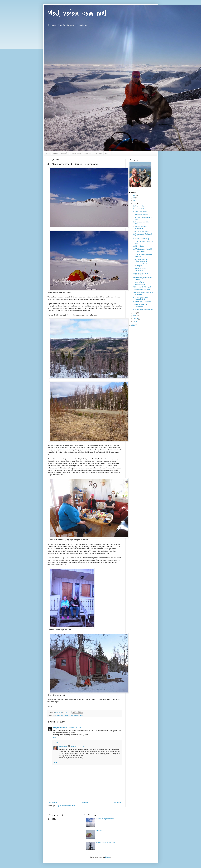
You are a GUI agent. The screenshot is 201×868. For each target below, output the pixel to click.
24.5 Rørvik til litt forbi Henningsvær (140, 227)
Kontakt (99, 153)
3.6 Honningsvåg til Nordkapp (105, 843)
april (135, 313)
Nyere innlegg (53, 802)
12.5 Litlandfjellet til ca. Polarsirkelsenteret (140, 260)
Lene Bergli (63, 746)
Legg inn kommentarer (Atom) (66, 806)
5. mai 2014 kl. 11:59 (74, 728)
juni (134, 201)
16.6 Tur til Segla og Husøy (105, 819)
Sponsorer (88, 153)
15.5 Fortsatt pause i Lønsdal (142, 249)
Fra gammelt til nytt (60, 728)
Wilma (81, 715)
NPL (78, 715)
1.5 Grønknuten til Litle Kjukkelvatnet (140, 306)
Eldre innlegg (117, 802)
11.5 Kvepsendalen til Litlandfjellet (140, 265)
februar (136, 319)
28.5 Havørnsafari (139, 206)
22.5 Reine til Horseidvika (141, 231)
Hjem (48, 153)
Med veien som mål (77, 13)
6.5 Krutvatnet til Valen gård (142, 287)
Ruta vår (64, 153)
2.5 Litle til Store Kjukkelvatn (142, 302)
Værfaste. (99, 831)
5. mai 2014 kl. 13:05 (78, 746)
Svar (55, 738)
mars (135, 316)
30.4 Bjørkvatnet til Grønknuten (143, 309)
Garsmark (57, 715)
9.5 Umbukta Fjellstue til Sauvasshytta (141, 274)
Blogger (108, 857)
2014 (133, 195)
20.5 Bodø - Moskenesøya (141, 239)
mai (135, 204)
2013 (133, 325)
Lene (62, 715)
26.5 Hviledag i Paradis (140, 215)
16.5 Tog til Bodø (138, 246)
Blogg (55, 153)
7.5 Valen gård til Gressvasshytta (139, 283)
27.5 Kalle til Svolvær (140, 212)
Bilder (108, 153)
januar (135, 321)
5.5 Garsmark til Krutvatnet (141, 290)
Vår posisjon (76, 153)
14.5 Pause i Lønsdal (140, 252)
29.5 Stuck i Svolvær (139, 209)
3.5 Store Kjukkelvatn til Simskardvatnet (140, 298)
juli (134, 198)
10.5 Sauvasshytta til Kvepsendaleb (140, 269)
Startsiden (85, 802)
